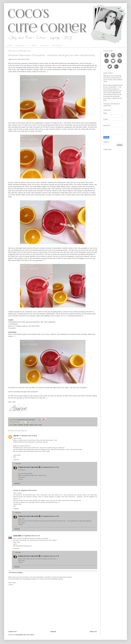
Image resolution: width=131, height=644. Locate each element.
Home (10, 46)
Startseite (53, 632)
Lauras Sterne (17, 536)
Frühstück (21, 425)
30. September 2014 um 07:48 (50, 516)
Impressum (57, 46)
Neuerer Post (13, 632)
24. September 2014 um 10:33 (28, 490)
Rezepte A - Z (22, 46)
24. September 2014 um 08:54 (28, 436)
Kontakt (44, 46)
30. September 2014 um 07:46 (50, 467)
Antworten (16, 460)
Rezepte (27, 425)
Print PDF (15, 422)
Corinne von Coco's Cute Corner (28, 467)
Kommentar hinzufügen (16, 573)
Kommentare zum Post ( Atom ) (25, 635)
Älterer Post (93, 632)
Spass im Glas (34, 425)
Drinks (15, 425)
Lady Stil (16, 436)
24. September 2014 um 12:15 (31, 536)
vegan (40, 425)
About (34, 46)
